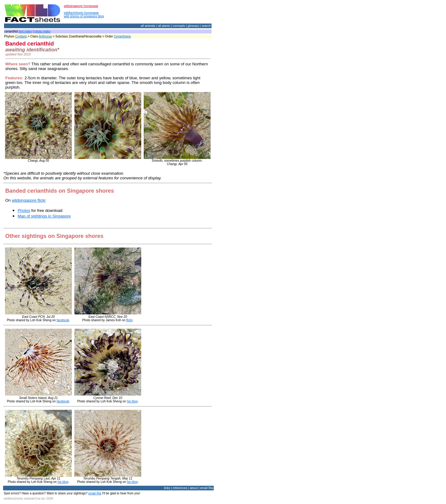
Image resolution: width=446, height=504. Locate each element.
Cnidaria (21, 36)
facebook (63, 320)
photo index (42, 31)
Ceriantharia (122, 36)
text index (25, 31)
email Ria (95, 493)
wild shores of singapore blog (84, 16)
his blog (132, 401)
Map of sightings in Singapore (44, 216)
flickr (129, 320)
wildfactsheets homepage (81, 13)
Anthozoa (45, 36)
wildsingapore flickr (29, 200)
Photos (24, 210)
